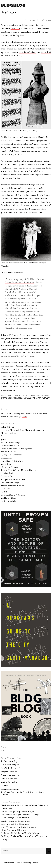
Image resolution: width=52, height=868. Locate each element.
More (24, 417)
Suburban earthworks (10, 789)
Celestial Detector (8, 427)
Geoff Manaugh (7, 818)
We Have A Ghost (9, 498)
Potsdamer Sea (7, 477)
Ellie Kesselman (7, 806)
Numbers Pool (7, 474)
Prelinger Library (43, 397)
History (32, 396)
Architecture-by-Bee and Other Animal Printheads (26, 807)
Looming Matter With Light (13, 495)
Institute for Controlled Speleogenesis (16, 449)
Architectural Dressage (10, 443)
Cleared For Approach (10, 467)
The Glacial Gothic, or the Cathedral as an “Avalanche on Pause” (24, 794)
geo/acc (4, 440)
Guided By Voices (38, 20)
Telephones (28, 399)
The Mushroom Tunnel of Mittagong (26, 834)
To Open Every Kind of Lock (13, 480)
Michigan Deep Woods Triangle (21, 812)
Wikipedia (4, 266)
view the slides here (27, 53)
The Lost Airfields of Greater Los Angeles (25, 838)
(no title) (5, 492)
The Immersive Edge (9, 762)
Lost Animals (6, 458)
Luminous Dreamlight (10, 483)
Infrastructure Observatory (34, 25)
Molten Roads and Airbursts (13, 486)
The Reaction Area (8, 452)
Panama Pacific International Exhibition (25, 281)
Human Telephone (42, 396)
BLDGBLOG (13, 5)
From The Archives (11, 758)
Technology (18, 399)
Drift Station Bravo (9, 779)
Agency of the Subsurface (11, 455)
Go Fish (4, 786)
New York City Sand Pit (11, 768)
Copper (25, 396)
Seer (3, 437)
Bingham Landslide (9, 772)
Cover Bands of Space (10, 765)
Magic (26, 397)
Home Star (5, 489)
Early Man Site (23, 818)
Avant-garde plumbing (10, 775)
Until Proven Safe (8, 501)
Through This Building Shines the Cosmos (18, 470)
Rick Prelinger (7, 399)
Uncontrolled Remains (10, 446)
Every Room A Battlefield (12, 461)
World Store (6, 464)
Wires (36, 399)
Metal (32, 397)
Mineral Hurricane (9, 433)
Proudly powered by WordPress (28, 863)
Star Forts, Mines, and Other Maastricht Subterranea (22, 430)
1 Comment (44, 399)
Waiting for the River (10, 782)
